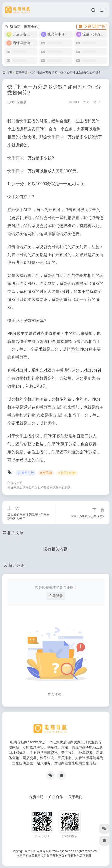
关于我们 (75, 797)
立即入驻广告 (92, 27)
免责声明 (36, 797)
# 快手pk (46, 473)
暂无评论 (16, 565)
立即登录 (56, 596)
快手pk (14, 320)
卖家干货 (21, 73)
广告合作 (56, 797)
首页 (9, 73)
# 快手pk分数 (67, 473)
